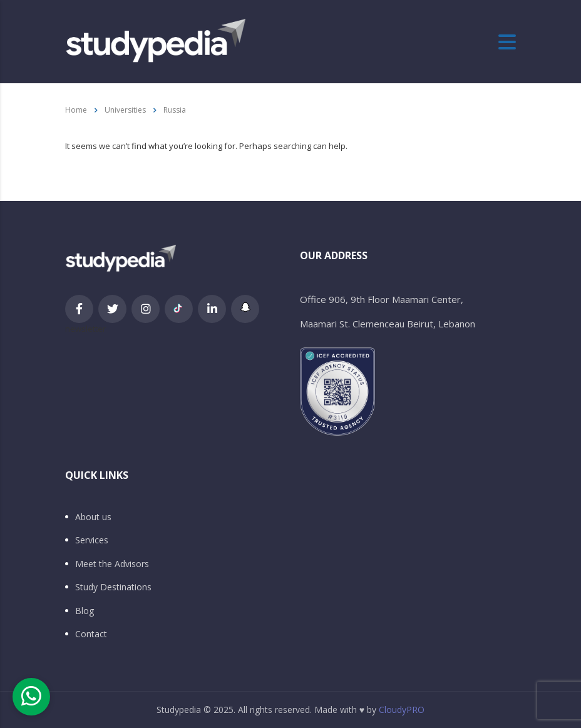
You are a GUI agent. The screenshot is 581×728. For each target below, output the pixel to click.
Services (92, 540)
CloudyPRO (402, 710)
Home (76, 110)
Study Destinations (113, 587)
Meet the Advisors (112, 564)
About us (93, 517)
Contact (91, 634)
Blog (85, 611)
